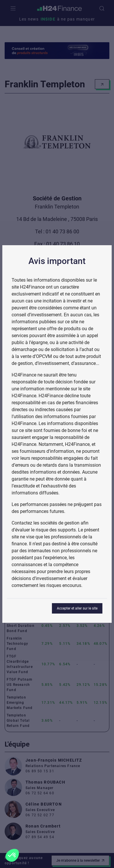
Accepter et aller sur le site (77, 608)
